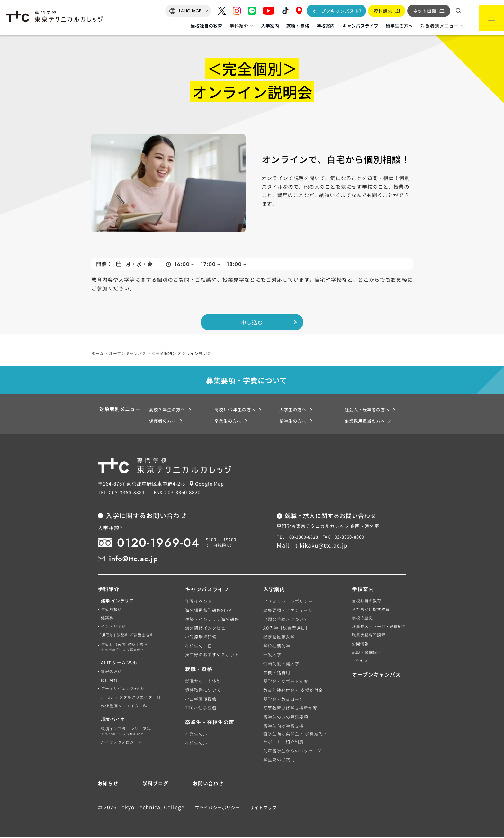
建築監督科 (112, 611)
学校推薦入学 (276, 647)
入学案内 (270, 26)
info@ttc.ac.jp (136, 559)
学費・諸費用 (276, 673)
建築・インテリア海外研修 (214, 619)
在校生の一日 (201, 647)
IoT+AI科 (110, 684)
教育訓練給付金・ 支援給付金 (292, 691)
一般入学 (271, 655)
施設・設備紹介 (364, 655)
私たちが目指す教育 (368, 611)
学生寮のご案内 (278, 760)
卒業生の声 (199, 735)
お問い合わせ (207, 784)
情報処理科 (112, 675)
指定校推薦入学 (278, 638)
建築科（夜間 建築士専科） (129, 650)
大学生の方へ (294, 410)
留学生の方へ (399, 26)
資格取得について (205, 691)
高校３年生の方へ (168, 410)
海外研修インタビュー (210, 628)
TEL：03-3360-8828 (298, 538)
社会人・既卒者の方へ (369, 410)
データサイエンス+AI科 (125, 693)
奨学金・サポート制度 (285, 682)
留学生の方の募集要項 (285, 718)
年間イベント (201, 602)
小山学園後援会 (203, 700)
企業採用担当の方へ (366, 421)
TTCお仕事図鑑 (203, 708)
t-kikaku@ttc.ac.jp (323, 546)
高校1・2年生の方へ (237, 410)
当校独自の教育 (206, 26)
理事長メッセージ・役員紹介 (377, 628)
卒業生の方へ (229, 421)
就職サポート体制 (205, 682)
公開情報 (357, 647)
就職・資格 (298, 26)
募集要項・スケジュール (287, 611)
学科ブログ (155, 784)
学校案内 (326, 26)
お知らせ (109, 784)
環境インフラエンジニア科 (128, 737)
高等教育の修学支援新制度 (289, 709)
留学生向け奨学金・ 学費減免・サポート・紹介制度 (294, 738)
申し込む (252, 320)
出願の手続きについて (285, 619)
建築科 (108, 619)
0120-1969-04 (162, 543)
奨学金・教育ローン (282, 700)
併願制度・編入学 (280, 664)
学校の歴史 (359, 619)
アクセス (357, 664)
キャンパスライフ (360, 26)
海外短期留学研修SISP (211, 611)
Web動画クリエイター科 (126, 711)
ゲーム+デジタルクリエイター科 (134, 702)
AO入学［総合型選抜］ (286, 628)
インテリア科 (114, 628)
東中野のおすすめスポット (214, 655)
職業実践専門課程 (366, 638)
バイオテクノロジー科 (123, 748)
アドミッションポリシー (287, 602)
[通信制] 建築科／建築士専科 (130, 638)
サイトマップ (261, 808)
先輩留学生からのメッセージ (292, 751)
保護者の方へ (164, 421)
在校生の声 (199, 744)
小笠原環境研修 (203, 638)
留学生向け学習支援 (283, 727)
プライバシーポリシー (215, 808)
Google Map (212, 484)
